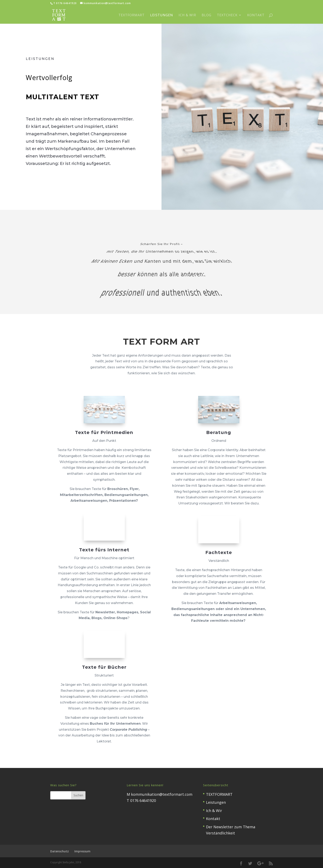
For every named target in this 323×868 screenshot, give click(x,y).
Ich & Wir (187, 15)
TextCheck (227, 15)
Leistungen (162, 15)
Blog (207, 15)
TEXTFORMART (132, 15)
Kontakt (256, 15)
